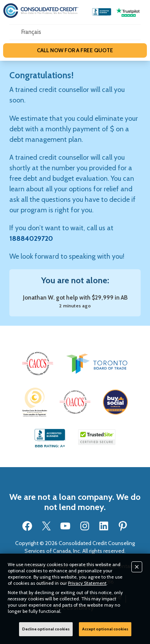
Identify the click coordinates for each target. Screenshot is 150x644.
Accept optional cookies (105, 629)
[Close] (137, 567)
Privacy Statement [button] (87, 583)
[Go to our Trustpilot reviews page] (128, 12)
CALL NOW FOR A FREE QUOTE (75, 50)
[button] (38, 363)
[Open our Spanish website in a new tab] (31, 32)
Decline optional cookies (46, 629)
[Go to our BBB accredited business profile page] (102, 12)
